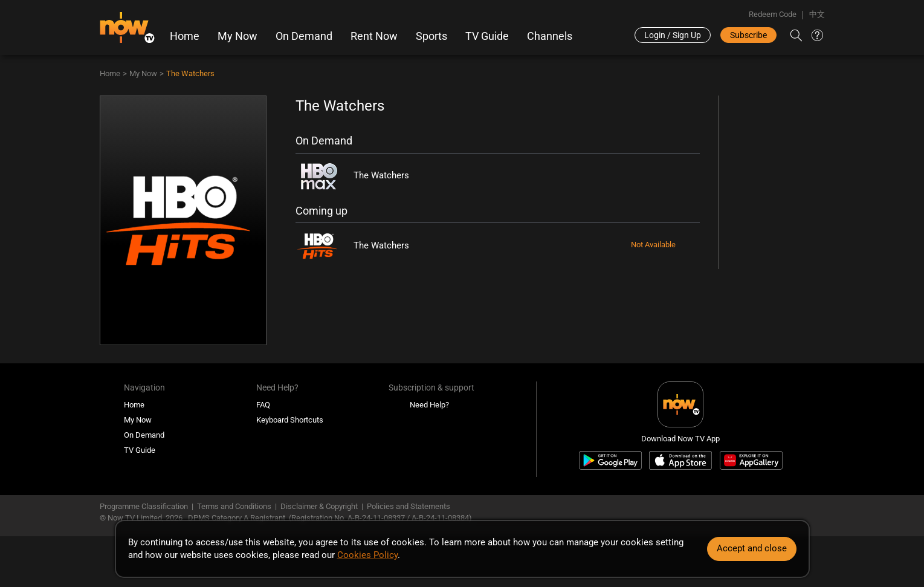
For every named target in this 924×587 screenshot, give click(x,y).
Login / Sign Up (673, 35)
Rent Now (374, 36)
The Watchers (190, 73)
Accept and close (752, 548)
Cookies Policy (367, 555)
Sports (431, 36)
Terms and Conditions (234, 506)
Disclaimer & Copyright (319, 506)
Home (185, 36)
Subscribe (748, 35)
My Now (237, 36)
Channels (550, 36)
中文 (817, 14)
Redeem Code (773, 14)
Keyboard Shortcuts (290, 420)
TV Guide (487, 36)
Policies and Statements (409, 506)
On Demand (304, 36)
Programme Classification (144, 506)
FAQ (263, 405)
